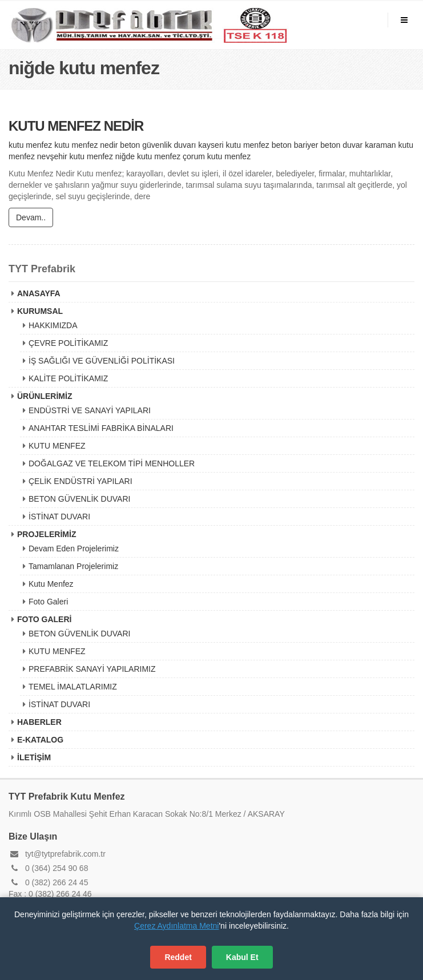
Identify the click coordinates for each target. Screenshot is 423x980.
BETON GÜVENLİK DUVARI (79, 499)
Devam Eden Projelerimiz (74, 549)
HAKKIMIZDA (53, 325)
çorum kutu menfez (217, 157)
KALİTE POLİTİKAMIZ (68, 378)
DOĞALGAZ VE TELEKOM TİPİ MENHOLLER (112, 463)
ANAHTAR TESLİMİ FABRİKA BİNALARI (101, 428)
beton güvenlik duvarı (158, 146)
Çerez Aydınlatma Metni (176, 926)
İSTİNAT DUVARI (59, 517)
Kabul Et (242, 957)
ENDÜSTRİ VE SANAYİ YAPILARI (90, 410)
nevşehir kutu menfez (75, 157)
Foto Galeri (48, 602)
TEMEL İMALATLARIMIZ (73, 687)
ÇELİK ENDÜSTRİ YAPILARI (80, 481)
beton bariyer (295, 146)
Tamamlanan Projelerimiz (73, 566)
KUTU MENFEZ (57, 446)
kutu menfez (30, 146)
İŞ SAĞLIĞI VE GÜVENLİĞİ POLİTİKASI (102, 361)
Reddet (178, 957)
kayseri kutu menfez (234, 146)
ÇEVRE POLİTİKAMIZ (68, 343)
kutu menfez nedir (86, 146)
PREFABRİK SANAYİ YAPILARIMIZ (92, 669)
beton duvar (341, 146)
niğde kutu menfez (148, 157)
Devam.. (31, 218)
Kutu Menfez (51, 584)
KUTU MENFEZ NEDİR (76, 126)
